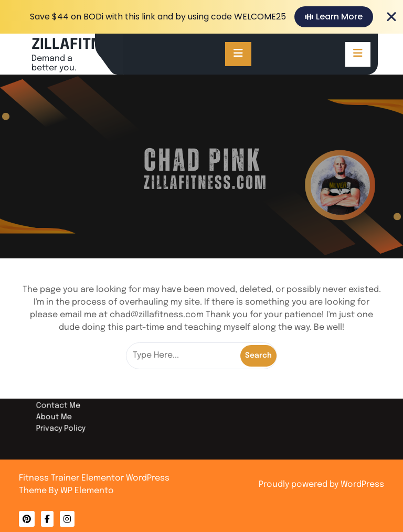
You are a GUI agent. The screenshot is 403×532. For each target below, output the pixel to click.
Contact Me (91, 402)
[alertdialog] (201, 17)
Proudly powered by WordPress (321, 484)
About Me (88, 411)
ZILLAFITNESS (80, 45)
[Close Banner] (391, 17)
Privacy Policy (93, 420)
